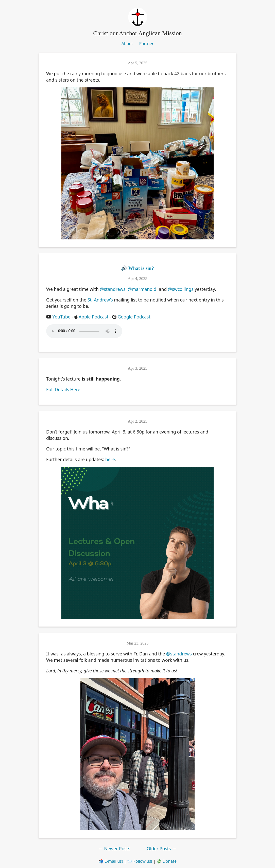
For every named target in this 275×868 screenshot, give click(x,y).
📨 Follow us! (140, 861)
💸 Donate (167, 861)
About (127, 44)
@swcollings (181, 289)
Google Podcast (134, 317)
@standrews (113, 289)
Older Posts (162, 848)
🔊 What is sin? (137, 268)
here (110, 459)
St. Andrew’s (100, 300)
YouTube (62, 317)
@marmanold (142, 289)
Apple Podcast (93, 317)
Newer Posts (115, 848)
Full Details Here (63, 389)
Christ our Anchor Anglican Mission (137, 33)
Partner (147, 44)
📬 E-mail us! (111, 861)
